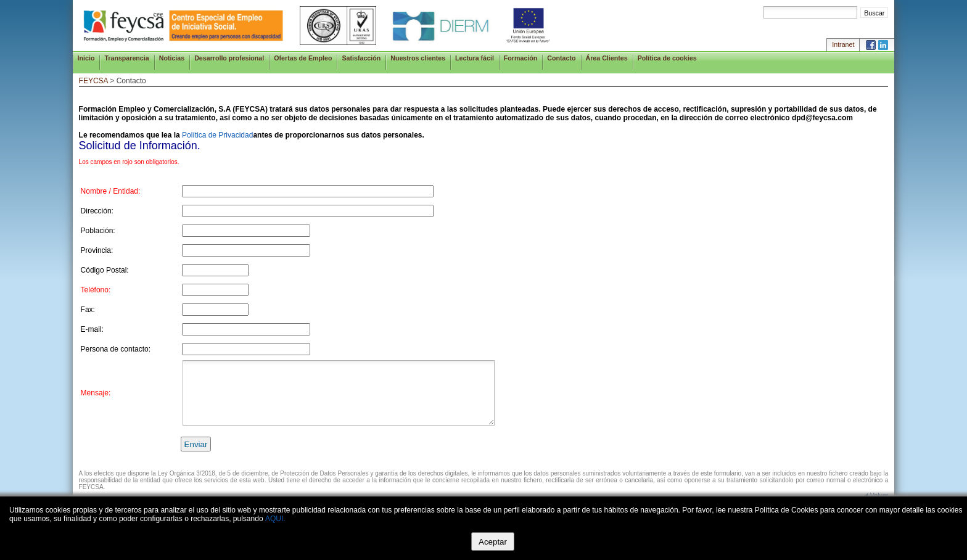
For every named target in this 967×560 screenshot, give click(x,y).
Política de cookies (667, 58)
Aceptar (493, 542)
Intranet (843, 44)
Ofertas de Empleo (303, 58)
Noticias (172, 58)
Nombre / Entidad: (111, 191)
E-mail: (92, 329)
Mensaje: (96, 393)
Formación (521, 58)
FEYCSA (93, 81)
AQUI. (275, 519)
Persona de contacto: (116, 349)
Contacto (561, 58)
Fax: (88, 310)
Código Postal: (105, 270)
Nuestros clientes (418, 58)
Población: (98, 231)
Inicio (86, 58)
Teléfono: (96, 290)
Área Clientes (607, 58)
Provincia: (97, 250)
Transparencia (126, 58)
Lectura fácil (475, 58)
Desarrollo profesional (229, 58)
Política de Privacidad (217, 135)
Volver (879, 495)
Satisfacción (361, 58)
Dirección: (97, 211)
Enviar (196, 444)
